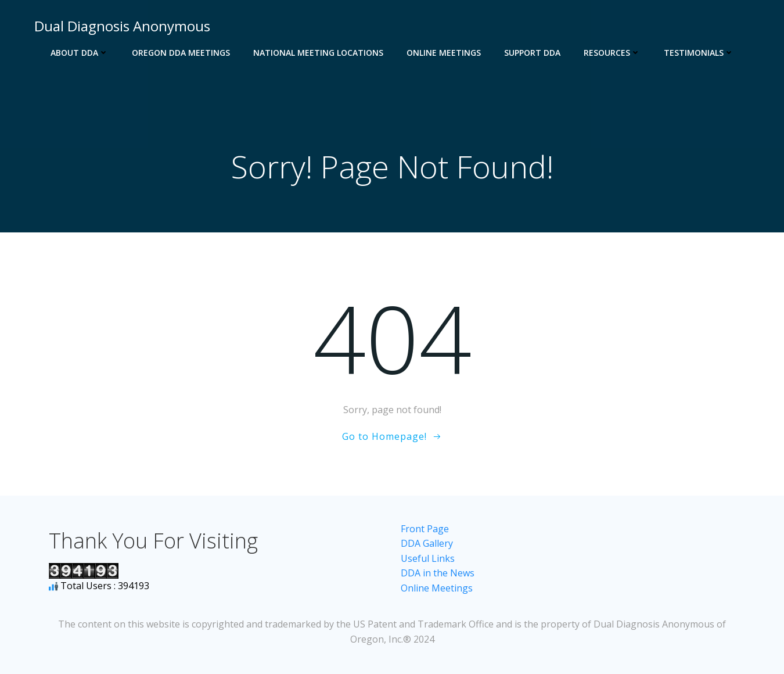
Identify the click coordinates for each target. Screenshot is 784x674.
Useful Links (428, 558)
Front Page (425, 529)
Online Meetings (444, 53)
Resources (612, 53)
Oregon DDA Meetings (181, 53)
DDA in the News (438, 573)
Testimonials (699, 53)
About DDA (80, 53)
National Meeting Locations (318, 53)
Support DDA (532, 53)
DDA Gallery (427, 543)
